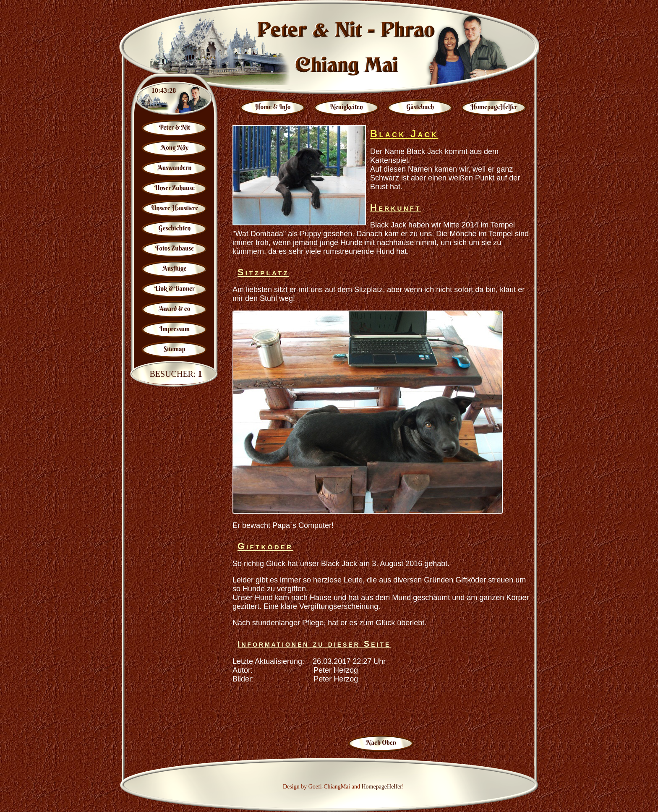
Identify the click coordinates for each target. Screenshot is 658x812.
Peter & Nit (175, 127)
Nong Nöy (175, 148)
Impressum (175, 329)
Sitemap (174, 349)
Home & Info (273, 107)
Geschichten (175, 228)
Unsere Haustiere (175, 208)
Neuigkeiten (347, 107)
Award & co (175, 309)
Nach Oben (381, 743)
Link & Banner (175, 289)
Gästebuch (420, 107)
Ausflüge (175, 268)
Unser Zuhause (175, 188)
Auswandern (175, 168)
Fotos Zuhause (175, 248)
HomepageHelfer (494, 107)
